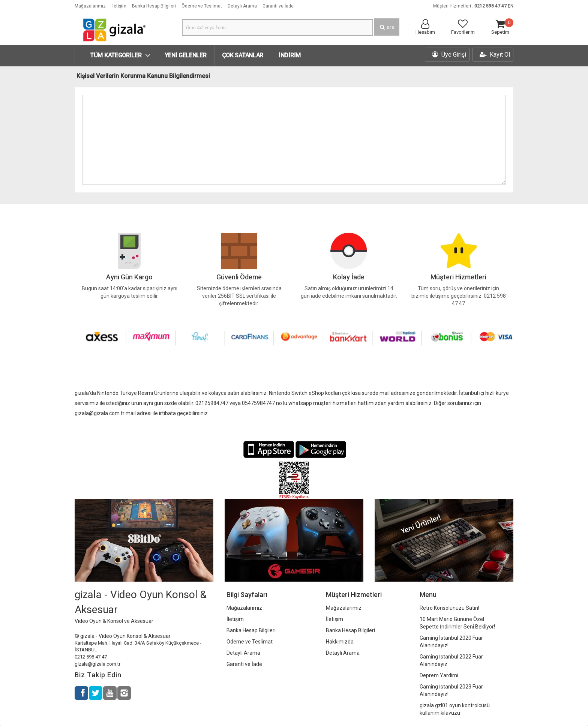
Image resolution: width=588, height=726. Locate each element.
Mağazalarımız (90, 6)
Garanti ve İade (278, 6)
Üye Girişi (449, 55)
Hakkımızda (340, 642)
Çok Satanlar (243, 55)
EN (511, 6)
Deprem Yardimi (439, 675)
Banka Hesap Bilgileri (154, 6)
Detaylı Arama (242, 6)
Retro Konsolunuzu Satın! (449, 608)
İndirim (290, 55)
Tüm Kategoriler (116, 55)
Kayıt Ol (495, 55)
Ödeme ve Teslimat (202, 6)
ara (387, 27)
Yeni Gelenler (186, 55)
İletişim (119, 6)
